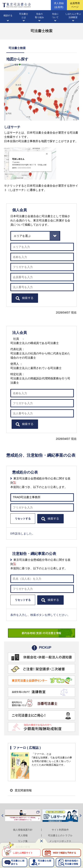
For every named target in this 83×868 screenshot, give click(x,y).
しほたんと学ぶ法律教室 (73, 16)
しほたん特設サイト (23, 853)
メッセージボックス (60, 841)
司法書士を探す (45, 862)
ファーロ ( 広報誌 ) (27, 748)
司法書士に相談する (18, 862)
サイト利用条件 (60, 830)
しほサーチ (12, 127)
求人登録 (59, 5)
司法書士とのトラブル (60, 835)
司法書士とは (24, 16)
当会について (55, 16)
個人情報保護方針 (23, 830)
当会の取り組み (39, 16)
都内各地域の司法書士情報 (71, 862)
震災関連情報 (23, 790)
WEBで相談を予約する (64, 853)
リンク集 (23, 841)
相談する (8, 15)
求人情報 (23, 835)
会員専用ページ (75, 5)
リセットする (23, 519)
